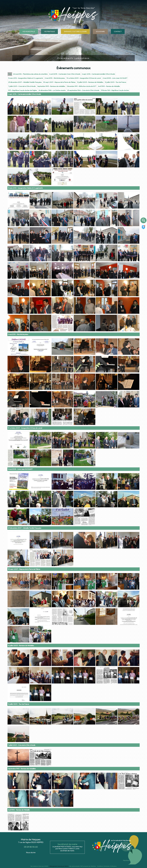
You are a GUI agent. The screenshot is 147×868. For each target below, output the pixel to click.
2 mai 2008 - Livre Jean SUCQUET (115, 206)
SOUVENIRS (100, 31)
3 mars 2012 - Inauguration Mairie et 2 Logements (26, 206)
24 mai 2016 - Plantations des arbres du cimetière (30, 202)
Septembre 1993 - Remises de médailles (51, 214)
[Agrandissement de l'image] (18, 242)
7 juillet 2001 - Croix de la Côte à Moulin (22, 214)
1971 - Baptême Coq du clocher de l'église (23, 218)
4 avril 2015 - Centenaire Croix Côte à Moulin (65, 202)
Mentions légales (129, 860)
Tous (10, 202)
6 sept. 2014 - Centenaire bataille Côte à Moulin (98, 202)
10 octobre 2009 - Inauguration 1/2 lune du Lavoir (84, 206)
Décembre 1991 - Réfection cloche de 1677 (82, 214)
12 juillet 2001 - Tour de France (115, 210)
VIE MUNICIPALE (29, 31)
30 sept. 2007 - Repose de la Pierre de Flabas (59, 210)
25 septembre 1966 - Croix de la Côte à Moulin (83, 218)
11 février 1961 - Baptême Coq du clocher (115, 218)
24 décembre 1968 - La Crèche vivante (52, 218)
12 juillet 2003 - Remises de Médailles (90, 210)
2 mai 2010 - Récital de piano (55, 206)
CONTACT (118, 31)
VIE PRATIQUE (49, 31)
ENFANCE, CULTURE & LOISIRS (75, 31)
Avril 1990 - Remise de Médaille (109, 214)
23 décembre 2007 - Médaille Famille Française (25, 210)
